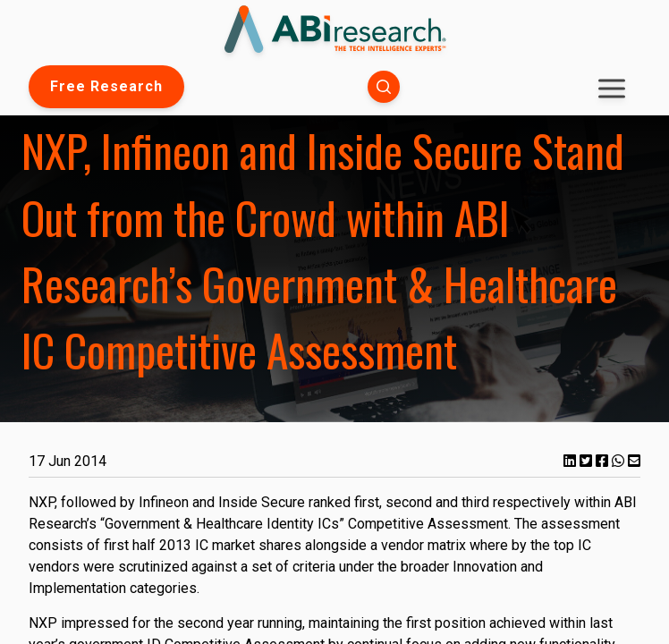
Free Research (106, 86)
